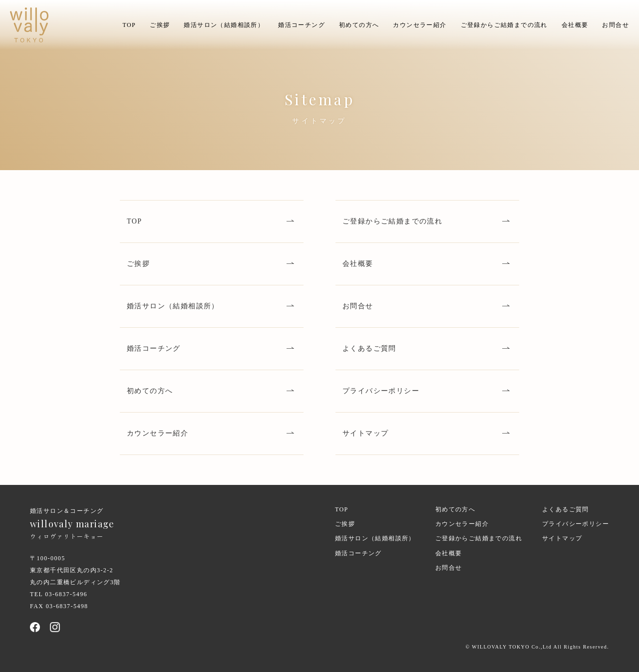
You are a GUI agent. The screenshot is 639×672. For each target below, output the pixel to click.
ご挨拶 (160, 25)
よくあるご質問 (369, 348)
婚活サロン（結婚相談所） (224, 25)
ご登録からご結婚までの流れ (504, 25)
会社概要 (575, 25)
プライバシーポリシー (381, 391)
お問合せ (616, 25)
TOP (129, 25)
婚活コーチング (302, 25)
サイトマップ (365, 433)
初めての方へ (359, 25)
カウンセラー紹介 (420, 25)
